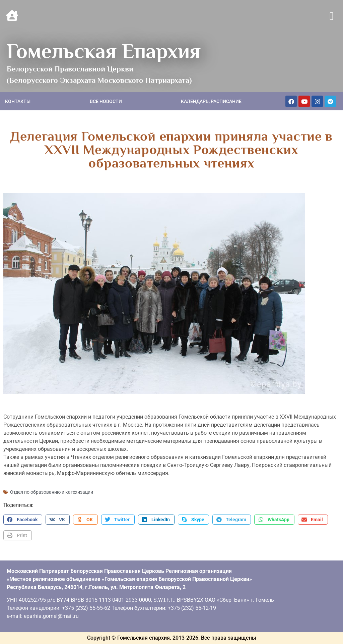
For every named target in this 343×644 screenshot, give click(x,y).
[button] (331, 16)
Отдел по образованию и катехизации (52, 492)
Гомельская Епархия (104, 51)
